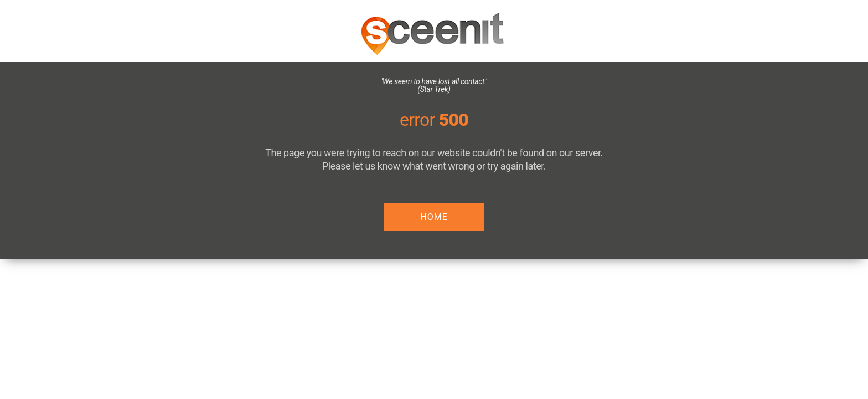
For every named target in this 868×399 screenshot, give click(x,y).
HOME (434, 217)
